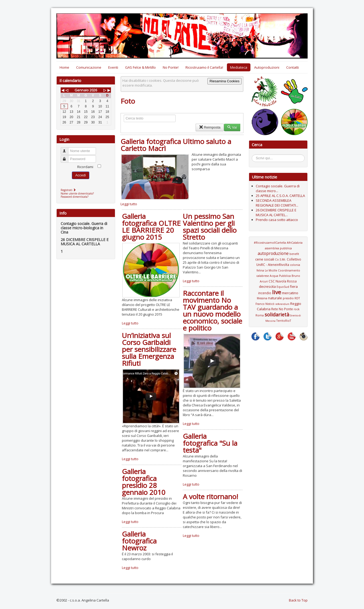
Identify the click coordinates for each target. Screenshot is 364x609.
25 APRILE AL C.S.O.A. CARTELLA (280, 196)
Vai (232, 127)
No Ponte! (171, 67)
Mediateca (239, 67)
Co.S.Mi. (280, 259)
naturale (275, 298)
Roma (260, 315)
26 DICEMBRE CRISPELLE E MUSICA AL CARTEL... (276, 212)
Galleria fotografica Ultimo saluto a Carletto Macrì (176, 145)
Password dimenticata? (75, 197)
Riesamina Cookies (224, 81)
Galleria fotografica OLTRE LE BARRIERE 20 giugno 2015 (151, 227)
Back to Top (298, 600)
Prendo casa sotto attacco (277, 220)
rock (297, 309)
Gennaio (82, 90)
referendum (282, 304)
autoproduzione (273, 253)
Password (67, 157)
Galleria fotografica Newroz (139, 541)
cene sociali (265, 259)
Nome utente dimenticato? (77, 193)
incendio (265, 293)
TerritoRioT (284, 321)
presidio (288, 298)
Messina (262, 298)
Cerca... (255, 155)
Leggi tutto (129, 204)
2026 (93, 90)
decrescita (267, 286)
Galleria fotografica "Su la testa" (210, 443)
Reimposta (210, 127)
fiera (294, 286)
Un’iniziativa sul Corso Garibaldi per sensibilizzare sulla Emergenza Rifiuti (149, 349)
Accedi (81, 175)
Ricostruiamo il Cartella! (204, 67)
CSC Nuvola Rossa (283, 281)
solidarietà (277, 315)
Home (64, 67)
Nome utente (67, 149)
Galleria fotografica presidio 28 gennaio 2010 (144, 482)
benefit (294, 254)
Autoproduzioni (267, 67)
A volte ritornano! (210, 496)
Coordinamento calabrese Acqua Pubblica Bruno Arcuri (278, 276)
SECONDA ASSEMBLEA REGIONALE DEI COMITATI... (277, 203)
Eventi (113, 67)
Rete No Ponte (282, 309)
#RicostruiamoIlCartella (270, 243)
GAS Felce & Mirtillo (140, 67)
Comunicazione (89, 67)
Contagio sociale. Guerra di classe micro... (278, 188)
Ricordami (85, 167)
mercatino (290, 293)
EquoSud (283, 287)
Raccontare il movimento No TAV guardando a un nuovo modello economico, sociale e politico (212, 311)
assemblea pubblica (278, 248)
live (277, 292)
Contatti (293, 67)
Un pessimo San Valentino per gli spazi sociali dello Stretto (210, 227)
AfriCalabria (295, 243)
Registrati (69, 190)
